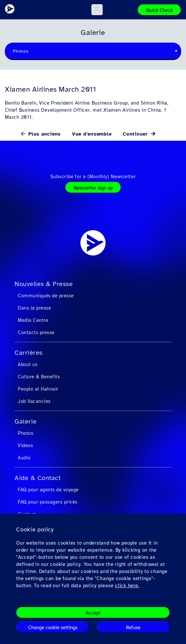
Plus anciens (44, 134)
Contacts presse (36, 332)
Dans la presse (34, 308)
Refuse (133, 628)
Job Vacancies (34, 401)
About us (28, 364)
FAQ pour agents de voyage (48, 490)
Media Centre (33, 320)
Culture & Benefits (39, 377)
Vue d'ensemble (92, 134)
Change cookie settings (53, 628)
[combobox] (93, 51)
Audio (24, 458)
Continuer (136, 134)
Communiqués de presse (46, 296)
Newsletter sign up (93, 188)
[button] (97, 10)
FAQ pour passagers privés (48, 502)
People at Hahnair (38, 389)
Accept (93, 613)
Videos (25, 445)
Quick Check (159, 10)
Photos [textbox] (21, 51)
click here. (127, 586)
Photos (26, 433)
